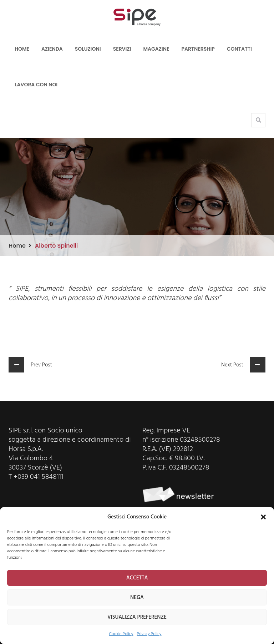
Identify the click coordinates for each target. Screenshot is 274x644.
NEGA (137, 598)
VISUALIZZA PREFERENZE (137, 617)
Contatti (239, 49)
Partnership (198, 49)
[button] (263, 517)
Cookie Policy (121, 634)
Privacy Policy (149, 634)
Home (22, 49)
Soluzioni (88, 49)
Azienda (52, 49)
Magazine (156, 49)
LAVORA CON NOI (36, 85)
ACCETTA (137, 578)
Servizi (122, 49)
